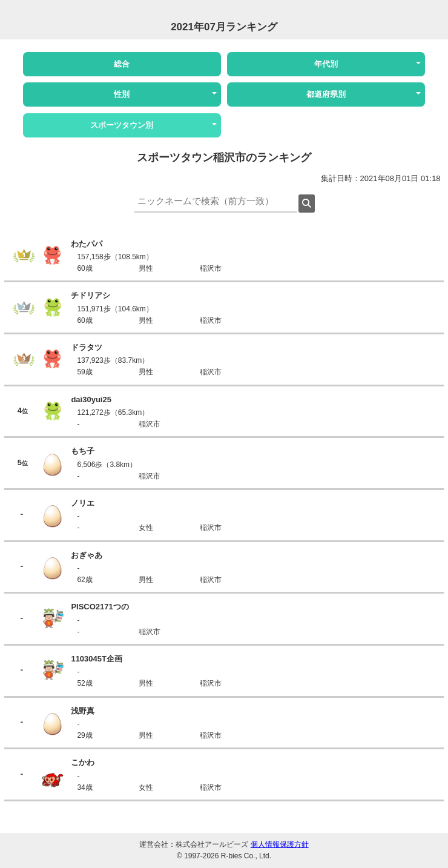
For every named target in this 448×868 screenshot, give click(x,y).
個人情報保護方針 (280, 844)
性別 (122, 94)
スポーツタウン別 (122, 125)
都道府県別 (326, 94)
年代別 (326, 64)
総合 (122, 64)
